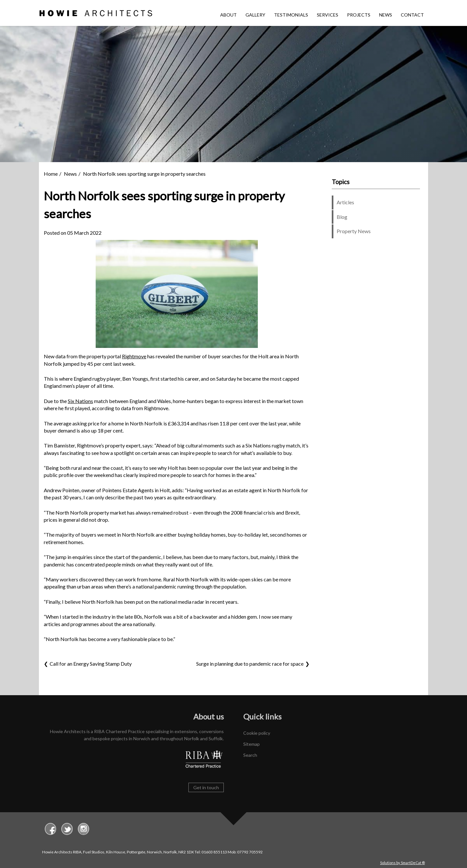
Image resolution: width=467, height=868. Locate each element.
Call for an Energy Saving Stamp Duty (91, 664)
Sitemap (251, 744)
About (228, 15)
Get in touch (206, 787)
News (386, 15)
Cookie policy (257, 733)
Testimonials (291, 15)
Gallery (255, 15)
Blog (342, 217)
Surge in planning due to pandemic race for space (250, 664)
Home (51, 174)
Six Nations (80, 401)
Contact (412, 15)
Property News (354, 231)
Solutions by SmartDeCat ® (402, 863)
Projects (359, 15)
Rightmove (134, 356)
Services (328, 15)
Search (250, 755)
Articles (345, 202)
